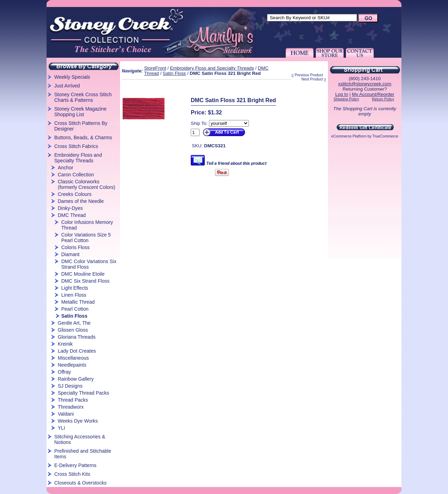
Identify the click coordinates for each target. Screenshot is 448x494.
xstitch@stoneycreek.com (365, 84)
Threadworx (71, 407)
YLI (61, 428)
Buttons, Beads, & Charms (83, 137)
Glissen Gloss (73, 330)
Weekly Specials (72, 77)
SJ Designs (70, 386)
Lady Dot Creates (77, 351)
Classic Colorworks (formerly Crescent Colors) (86, 184)
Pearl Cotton (75, 309)
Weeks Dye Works (78, 421)
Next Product (312, 79)
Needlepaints (72, 365)
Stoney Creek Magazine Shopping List (80, 112)
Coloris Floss (75, 247)
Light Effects (75, 288)
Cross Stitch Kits (72, 474)
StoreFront (155, 68)
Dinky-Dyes (70, 208)
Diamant (70, 254)
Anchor (65, 168)
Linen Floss (74, 295)
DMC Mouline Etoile (83, 274)
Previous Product (309, 75)
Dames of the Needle (81, 201)
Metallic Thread (78, 302)
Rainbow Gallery (76, 379)
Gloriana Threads (77, 337)
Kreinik (65, 344)
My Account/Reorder (373, 94)
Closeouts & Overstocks (80, 483)
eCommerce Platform (349, 136)
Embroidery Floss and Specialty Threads (78, 158)
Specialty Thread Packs (83, 393)
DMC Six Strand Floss (85, 281)
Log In (342, 94)
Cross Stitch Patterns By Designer (81, 126)
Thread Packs (73, 400)
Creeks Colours (75, 194)
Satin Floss (74, 316)
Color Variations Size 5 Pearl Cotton (86, 238)
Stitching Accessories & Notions (80, 439)
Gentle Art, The (74, 323)
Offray (64, 372)
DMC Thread (72, 215)
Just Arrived (67, 86)
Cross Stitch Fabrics (76, 146)
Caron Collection (76, 175)
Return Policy (383, 99)
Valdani (66, 414)
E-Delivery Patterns (75, 465)
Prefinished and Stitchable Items (83, 454)
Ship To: (199, 123)
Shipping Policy (346, 99)
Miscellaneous (73, 358)
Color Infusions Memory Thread (87, 225)
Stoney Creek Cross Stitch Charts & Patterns (83, 97)
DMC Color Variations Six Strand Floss (89, 264)
